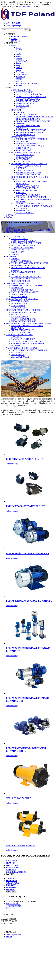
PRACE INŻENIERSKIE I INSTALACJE (33, 121)
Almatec (19, 52)
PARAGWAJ (12, 887)
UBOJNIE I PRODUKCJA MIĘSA (30, 146)
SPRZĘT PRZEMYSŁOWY (27, 186)
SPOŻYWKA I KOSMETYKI (23, 137)
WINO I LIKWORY (24, 150)
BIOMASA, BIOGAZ (25, 213)
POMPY (14, 45)
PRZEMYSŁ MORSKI (25, 135)
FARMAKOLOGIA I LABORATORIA (27, 152)
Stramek (19, 85)
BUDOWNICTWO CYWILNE (29, 166)
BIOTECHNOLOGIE (25, 155)
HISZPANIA (11, 861)
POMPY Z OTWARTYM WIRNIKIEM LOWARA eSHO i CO (26, 750)
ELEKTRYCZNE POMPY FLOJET (24, 459)
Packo (18, 70)
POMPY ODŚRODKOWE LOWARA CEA (28, 554)
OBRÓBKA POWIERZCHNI (28, 126)
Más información (26, 7)
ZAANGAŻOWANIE (20, 36)
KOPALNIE (21, 168)
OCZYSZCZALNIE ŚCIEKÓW (29, 94)
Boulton (19, 54)
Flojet (18, 56)
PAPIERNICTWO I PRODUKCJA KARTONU (35, 117)
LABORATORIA (23, 159)
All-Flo (19, 50)
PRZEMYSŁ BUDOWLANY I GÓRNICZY (29, 164)
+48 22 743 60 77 (13, 904)
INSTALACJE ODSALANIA (28, 99)
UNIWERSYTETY (24, 161)
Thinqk (19, 79)
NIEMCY (10, 878)
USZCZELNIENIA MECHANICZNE (26, 83)
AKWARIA (21, 108)
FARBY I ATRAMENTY (26, 115)
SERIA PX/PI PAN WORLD (20, 845)
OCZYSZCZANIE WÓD (21, 90)
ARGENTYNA (12, 883)
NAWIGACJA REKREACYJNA (24, 190)
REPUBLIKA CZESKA (16, 872)
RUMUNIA (11, 870)
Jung (18, 65)
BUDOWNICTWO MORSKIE (28, 175)
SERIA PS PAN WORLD (19, 798)
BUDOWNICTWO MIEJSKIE (28, 173)
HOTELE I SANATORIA (26, 103)
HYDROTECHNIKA (25, 92)
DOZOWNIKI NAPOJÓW (27, 144)
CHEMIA (20, 112)
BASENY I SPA (23, 106)
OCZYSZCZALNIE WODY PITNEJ (31, 97)
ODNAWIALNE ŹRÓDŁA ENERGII (31, 197)
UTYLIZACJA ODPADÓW (27, 101)
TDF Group (16, 41)
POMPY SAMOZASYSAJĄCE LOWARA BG (29, 601)
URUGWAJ (11, 885)
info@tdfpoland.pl (13, 906)
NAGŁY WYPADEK (25, 170)
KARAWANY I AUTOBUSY (28, 195)
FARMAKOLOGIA (24, 157)
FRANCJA (11, 863)
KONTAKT (11, 215)
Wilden (19, 81)
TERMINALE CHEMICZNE (28, 119)
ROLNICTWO (22, 128)
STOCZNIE (21, 193)
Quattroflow (21, 74)
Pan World (20, 72)
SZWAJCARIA (13, 867)
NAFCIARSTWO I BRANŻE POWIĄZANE (34, 206)
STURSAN (21, 77)
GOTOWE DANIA (24, 148)
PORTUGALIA (13, 865)
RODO (9, 217)
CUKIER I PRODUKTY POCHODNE (32, 139)
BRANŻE (10, 228)
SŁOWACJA (12, 881)
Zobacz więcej (12, 464)
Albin (18, 48)
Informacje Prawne (14, 934)
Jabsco (19, 63)
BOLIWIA (11, 890)
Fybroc (19, 59)
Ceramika (20, 123)
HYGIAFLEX (22, 61)
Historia (14, 39)
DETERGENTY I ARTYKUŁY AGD (31, 130)
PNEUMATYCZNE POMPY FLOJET (25, 506)
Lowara (19, 68)
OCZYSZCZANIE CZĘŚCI (27, 188)
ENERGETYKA (23, 210)
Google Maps (11, 908)
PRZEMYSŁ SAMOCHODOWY (30, 132)
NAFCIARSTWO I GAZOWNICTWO (27, 204)
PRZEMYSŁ (16, 110)
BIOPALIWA (21, 208)
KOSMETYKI (22, 141)
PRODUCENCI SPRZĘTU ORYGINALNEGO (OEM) (28, 230)
